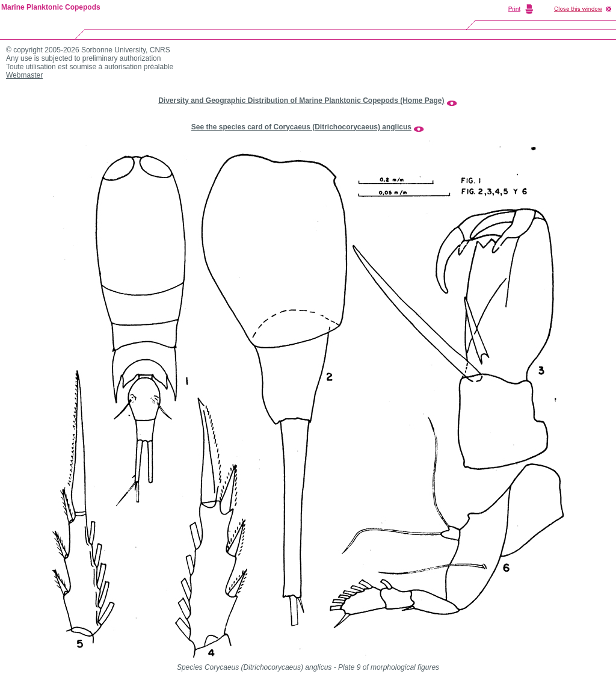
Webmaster (24, 75)
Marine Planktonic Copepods (51, 7)
